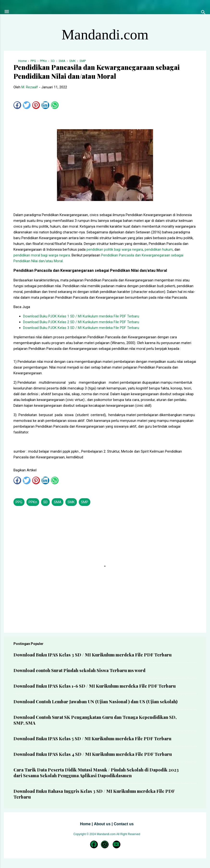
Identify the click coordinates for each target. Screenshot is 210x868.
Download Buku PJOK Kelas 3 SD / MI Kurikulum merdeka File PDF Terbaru (81, 328)
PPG (19, 502)
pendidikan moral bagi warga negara (42, 255)
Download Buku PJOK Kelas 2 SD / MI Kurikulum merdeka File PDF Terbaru (81, 322)
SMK (71, 502)
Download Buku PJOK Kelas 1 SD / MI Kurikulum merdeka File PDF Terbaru (81, 316)
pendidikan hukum (159, 249)
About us (102, 824)
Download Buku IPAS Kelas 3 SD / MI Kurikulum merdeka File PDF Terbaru (93, 655)
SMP (85, 502)
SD (45, 502)
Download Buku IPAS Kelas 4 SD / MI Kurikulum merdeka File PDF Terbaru (93, 754)
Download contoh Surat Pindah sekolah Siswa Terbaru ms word (79, 670)
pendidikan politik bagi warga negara (115, 249)
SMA (58, 502)
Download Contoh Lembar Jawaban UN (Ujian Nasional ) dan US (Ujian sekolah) (96, 702)
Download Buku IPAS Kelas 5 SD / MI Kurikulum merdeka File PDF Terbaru (92, 739)
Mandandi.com (105, 35)
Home (85, 824)
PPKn (33, 502)
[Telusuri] (203, 13)
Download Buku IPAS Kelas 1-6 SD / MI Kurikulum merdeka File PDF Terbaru (95, 686)
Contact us (124, 824)
